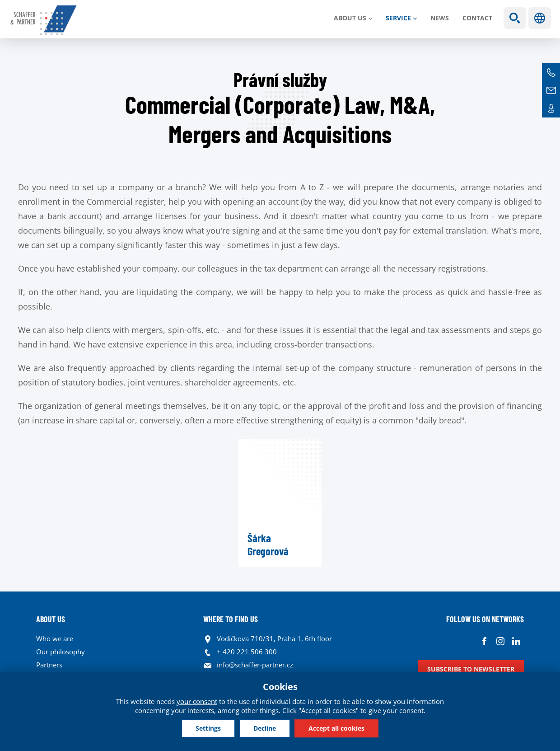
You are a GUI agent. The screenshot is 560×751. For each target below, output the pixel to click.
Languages (540, 18)
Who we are (55, 638)
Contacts (551, 108)
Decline (265, 728)
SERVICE (398, 18)
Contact (477, 18)
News (440, 18)
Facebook (484, 641)
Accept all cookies (336, 728)
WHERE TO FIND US (231, 619)
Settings (208, 728)
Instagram (500, 641)
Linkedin (516, 641)
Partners (49, 665)
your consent (197, 701)
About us (350, 18)
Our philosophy (61, 652)
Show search (515, 18)
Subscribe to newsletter (471, 669)
